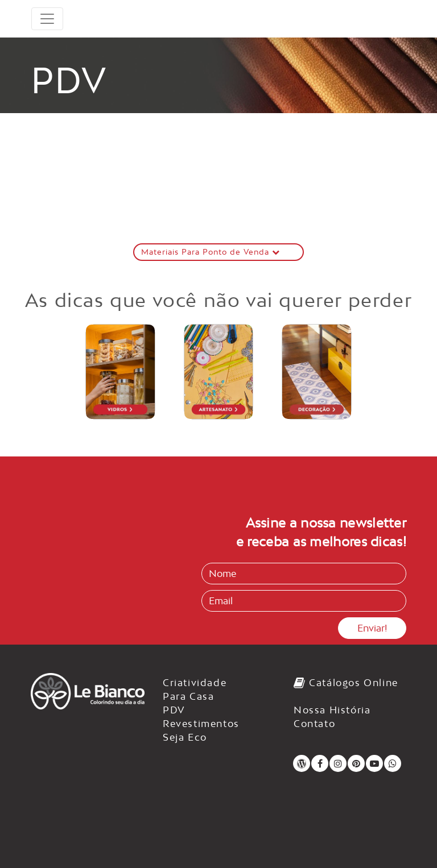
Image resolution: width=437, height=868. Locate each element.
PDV (174, 710)
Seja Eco (185, 737)
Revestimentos (201, 724)
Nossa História (332, 710)
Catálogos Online (346, 683)
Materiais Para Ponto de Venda (211, 252)
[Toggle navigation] (47, 19)
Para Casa (188, 696)
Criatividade (195, 683)
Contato (314, 724)
